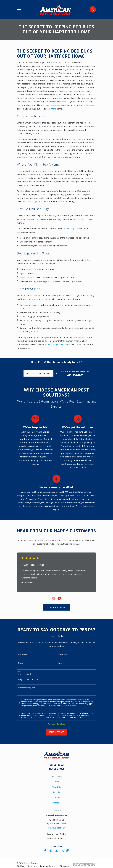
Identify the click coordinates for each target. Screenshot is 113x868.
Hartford (52, 109)
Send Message (56, 732)
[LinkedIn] (62, 851)
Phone (21, 663)
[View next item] (59, 598)
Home (56, 782)
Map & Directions (56, 828)
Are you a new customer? (28, 680)
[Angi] (57, 851)
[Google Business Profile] (51, 851)
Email (60, 663)
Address (21, 671)
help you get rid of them (58, 344)
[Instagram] (68, 851)
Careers (56, 797)
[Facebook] (45, 851)
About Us (56, 787)
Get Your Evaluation (38, 373)
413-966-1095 (75, 375)
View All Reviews (56, 607)
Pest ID (56, 792)
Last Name (63, 655)
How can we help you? (27, 688)
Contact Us (56, 803)
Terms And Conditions (56, 724)
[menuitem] (20, 866)
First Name (22, 655)
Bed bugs (71, 228)
